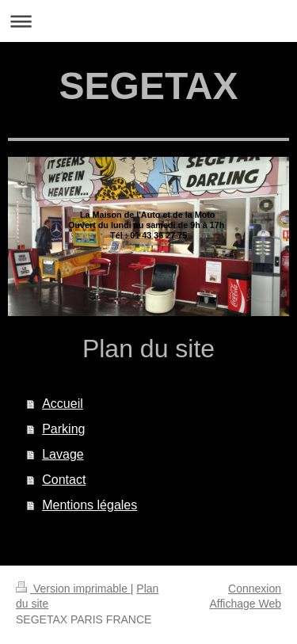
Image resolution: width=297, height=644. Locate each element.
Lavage (63, 454)
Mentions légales (89, 505)
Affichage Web (245, 604)
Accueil (63, 404)
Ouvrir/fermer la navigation (148, 21)
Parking (63, 429)
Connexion (255, 589)
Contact (64, 480)
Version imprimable (73, 589)
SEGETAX (149, 86)
